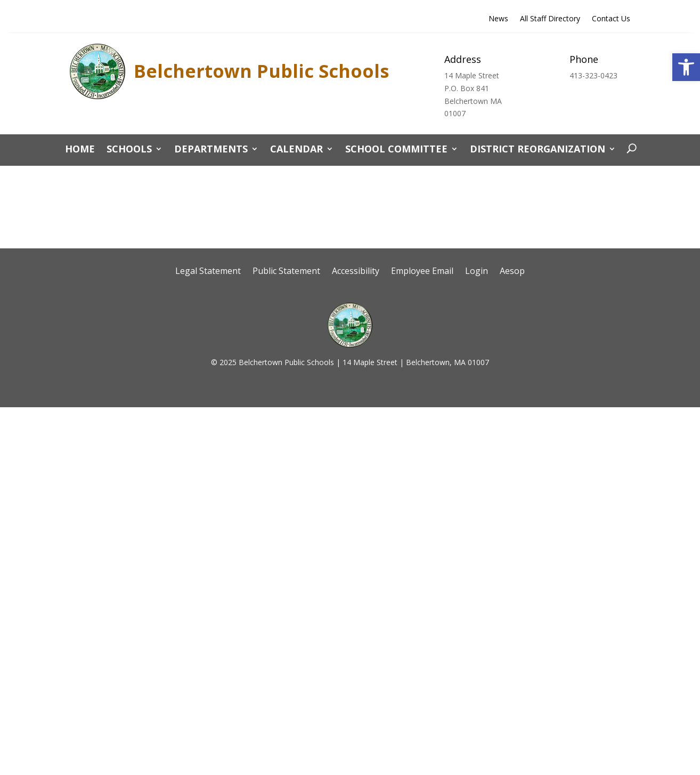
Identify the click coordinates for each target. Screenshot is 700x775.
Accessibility (356, 272)
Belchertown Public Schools (261, 71)
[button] (686, 67)
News (498, 19)
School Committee (396, 150)
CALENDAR (296, 150)
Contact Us (611, 19)
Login (477, 272)
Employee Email (422, 272)
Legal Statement (208, 272)
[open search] (629, 149)
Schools (129, 150)
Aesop (512, 272)
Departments (211, 150)
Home (80, 150)
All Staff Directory (550, 19)
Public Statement (286, 272)
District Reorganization (538, 150)
